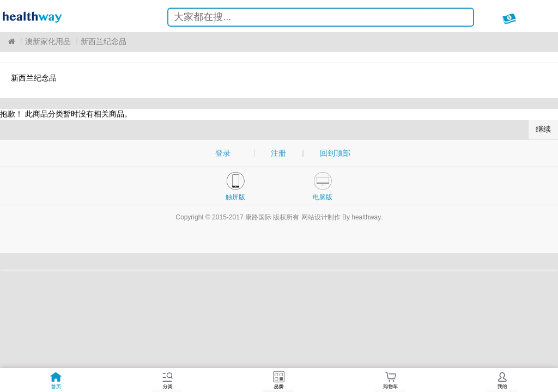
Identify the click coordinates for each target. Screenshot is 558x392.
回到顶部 (335, 153)
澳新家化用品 (48, 41)
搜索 (457, 19)
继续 (543, 129)
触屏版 (235, 197)
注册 (278, 153)
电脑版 (323, 197)
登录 (223, 153)
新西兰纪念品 (104, 41)
